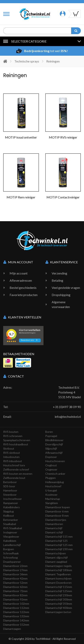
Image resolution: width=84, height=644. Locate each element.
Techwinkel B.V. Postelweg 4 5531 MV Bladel (70, 392)
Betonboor (10, 482)
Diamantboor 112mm (16, 608)
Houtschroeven (55, 461)
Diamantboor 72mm (15, 591)
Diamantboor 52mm (15, 583)
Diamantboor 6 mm (57, 511)
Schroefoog (10, 557)
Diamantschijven (56, 553)
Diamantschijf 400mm (59, 608)
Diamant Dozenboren (58, 583)
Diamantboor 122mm (16, 612)
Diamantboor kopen (58, 507)
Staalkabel (10, 524)
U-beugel (51, 490)
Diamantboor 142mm (16, 620)
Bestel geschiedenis (23, 288)
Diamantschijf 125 (56, 541)
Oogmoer (51, 469)
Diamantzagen (12, 629)
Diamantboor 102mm (16, 604)
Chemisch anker (55, 474)
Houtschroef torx (14, 465)
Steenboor (10, 495)
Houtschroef (53, 486)
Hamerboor (10, 490)
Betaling (57, 280)
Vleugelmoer (11, 537)
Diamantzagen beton (58, 612)
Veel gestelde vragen (66, 288)
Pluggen (50, 478)
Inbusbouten (11, 457)
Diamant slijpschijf (56, 557)
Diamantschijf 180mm (59, 570)
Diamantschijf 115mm (59, 587)
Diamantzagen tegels (58, 566)
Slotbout (9, 448)
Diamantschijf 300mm (59, 599)
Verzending (59, 273)
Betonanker (11, 520)
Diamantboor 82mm (15, 595)
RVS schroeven (13, 436)
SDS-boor (9, 486)
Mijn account (19, 273)
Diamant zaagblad (56, 562)
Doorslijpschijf (54, 444)
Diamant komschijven (58, 578)
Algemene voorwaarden (61, 304)
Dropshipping (61, 295)
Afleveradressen (21, 280)
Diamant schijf (54, 532)
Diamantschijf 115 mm (59, 537)
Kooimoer (51, 495)
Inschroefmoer (12, 499)
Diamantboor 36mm (15, 574)
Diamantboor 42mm (15, 578)
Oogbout (51, 465)
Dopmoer (51, 457)
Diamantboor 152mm (16, 625)
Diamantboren (54, 524)
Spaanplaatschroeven (17, 440)
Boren (49, 432)
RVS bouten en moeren (18, 474)
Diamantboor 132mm (16, 616)
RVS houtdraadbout (16, 444)
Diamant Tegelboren (58, 574)
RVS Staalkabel (13, 528)
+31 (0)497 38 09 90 (67, 407)
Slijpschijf (51, 448)
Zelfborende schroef (16, 469)
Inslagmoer (10, 532)
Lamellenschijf (12, 545)
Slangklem (52, 503)
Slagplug (8, 511)
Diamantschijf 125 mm (59, 545)
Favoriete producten (24, 295)
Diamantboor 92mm (15, 599)
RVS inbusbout (13, 461)
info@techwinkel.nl (68, 417)
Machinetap (53, 499)
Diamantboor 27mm (15, 570)
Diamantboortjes (56, 520)
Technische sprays (27, 61)
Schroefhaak (11, 553)
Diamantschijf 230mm (59, 595)
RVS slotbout (12, 453)
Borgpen (9, 549)
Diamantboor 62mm (15, 587)
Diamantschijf (54, 528)
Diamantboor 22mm (15, 566)
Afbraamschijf (54, 453)
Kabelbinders (11, 507)
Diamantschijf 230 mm (59, 549)
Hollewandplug (55, 482)
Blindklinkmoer (54, 440)
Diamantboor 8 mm (57, 516)
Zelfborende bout (14, 478)
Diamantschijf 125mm (59, 591)
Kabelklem (10, 541)
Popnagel (51, 436)
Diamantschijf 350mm (59, 604)
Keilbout (9, 516)
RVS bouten (11, 432)
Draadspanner (12, 562)
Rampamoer (11, 503)
